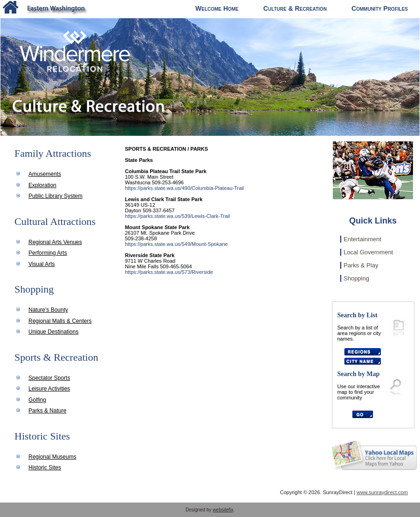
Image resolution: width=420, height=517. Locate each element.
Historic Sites (45, 468)
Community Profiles (380, 8)
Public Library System (55, 196)
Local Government (368, 252)
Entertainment (362, 239)
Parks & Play (361, 265)
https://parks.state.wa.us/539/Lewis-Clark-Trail (177, 216)
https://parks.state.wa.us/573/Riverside (169, 272)
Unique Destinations (53, 332)
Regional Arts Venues (55, 242)
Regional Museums (52, 457)
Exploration (42, 185)
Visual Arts (41, 264)
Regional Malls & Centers (60, 321)
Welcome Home (217, 8)
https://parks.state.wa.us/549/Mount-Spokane (176, 244)
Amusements (45, 174)
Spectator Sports (49, 378)
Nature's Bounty (48, 310)
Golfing (37, 400)
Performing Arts (48, 253)
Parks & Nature (47, 411)
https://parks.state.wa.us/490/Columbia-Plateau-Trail (184, 188)
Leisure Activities (49, 389)
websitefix (223, 510)
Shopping (356, 278)
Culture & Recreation (295, 8)
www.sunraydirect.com (382, 492)
